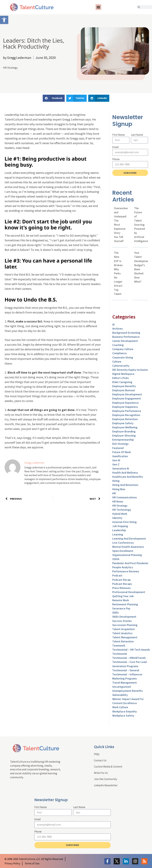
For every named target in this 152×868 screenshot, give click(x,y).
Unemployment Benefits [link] (128, 691)
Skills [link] (116, 613)
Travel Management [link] (125, 683)
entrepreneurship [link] (123, 440)
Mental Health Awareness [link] (128, 547)
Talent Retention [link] (123, 641)
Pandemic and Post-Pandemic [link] (130, 563)
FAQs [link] (97, 754)
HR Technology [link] (122, 510)
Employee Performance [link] (127, 411)
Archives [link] (118, 329)
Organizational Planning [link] (127, 555)
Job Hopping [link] (120, 526)
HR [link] (114, 493)
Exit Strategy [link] (120, 444)
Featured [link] (118, 448)
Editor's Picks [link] (121, 378)
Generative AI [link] (121, 468)
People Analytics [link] (123, 567)
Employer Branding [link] (124, 431)
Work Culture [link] (120, 707)
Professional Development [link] (129, 592)
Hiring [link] (116, 481)
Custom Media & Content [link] (108, 767)
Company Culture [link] (123, 349)
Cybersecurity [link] (121, 366)
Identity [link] (117, 518)
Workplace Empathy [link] (125, 711)
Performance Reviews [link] (126, 571)
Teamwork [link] (119, 645)
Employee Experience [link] (126, 403)
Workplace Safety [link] (123, 716)
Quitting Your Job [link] (123, 596)
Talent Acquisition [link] (124, 629)
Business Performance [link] (126, 337)
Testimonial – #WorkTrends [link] (129, 658)
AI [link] (113, 324)
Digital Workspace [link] (123, 374)
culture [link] (117, 362)
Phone (116, 159)
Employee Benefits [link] (124, 386)
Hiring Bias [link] (119, 489)
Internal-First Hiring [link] (124, 522)
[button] (98, 7)
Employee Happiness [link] (125, 407)
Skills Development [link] (124, 617)
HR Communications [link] (125, 497)
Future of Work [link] (122, 452)
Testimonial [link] (120, 654)
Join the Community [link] (105, 779)
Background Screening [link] (126, 333)
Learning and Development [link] (129, 539)
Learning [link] (118, 534)
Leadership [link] (119, 530)
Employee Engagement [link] (127, 398)
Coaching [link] (118, 345)
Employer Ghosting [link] (124, 435)
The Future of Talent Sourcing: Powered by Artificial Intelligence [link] (141, 225)
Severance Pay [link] (121, 608)
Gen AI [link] (116, 460)
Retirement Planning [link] (125, 604)
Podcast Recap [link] (121, 580)
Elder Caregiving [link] (122, 382)
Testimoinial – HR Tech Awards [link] (131, 650)
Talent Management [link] (125, 637)
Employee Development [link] (127, 394)
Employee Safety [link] (123, 423)
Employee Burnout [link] (124, 390)
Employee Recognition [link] (126, 415)
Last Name (137, 135)
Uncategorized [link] (121, 687)
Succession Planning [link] (125, 625)
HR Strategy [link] (10, 68)
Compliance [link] (119, 353)
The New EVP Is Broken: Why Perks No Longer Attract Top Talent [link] (118, 273)
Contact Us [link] (100, 760)
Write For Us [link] (101, 773)
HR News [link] (118, 501)
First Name (119, 135)
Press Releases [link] (121, 588)
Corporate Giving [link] (123, 357)
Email (115, 147)
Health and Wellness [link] (125, 473)
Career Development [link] (125, 341)
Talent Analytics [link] (122, 633)
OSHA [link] (116, 559)
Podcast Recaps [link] (122, 584)
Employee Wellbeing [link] (125, 427)
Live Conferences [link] (123, 543)
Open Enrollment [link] (123, 551)
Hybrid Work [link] (120, 514)
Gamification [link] (120, 456)
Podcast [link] (117, 575)
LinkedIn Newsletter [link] (106, 785)
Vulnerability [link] (120, 695)
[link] (4, 20)
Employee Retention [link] (125, 419)
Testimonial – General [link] (126, 670)
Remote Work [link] (121, 600)
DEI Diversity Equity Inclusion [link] (130, 370)
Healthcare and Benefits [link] (128, 477)
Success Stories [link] (122, 621)
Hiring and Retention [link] (125, 485)
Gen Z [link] (116, 464)
